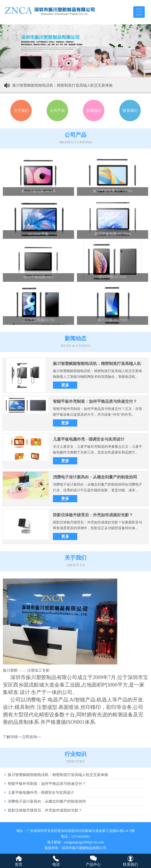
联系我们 (130, 864)
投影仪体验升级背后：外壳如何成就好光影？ (93, 515)
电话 (56, 864)
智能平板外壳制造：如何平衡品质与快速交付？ (95, 401)
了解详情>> (12, 737)
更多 (65, 385)
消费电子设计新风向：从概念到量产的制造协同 (95, 477)
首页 (19, 864)
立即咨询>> (32, 737)
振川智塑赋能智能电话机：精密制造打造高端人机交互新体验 (62, 85)
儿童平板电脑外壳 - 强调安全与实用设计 (89, 439)
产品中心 (93, 864)
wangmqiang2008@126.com (84, 842)
